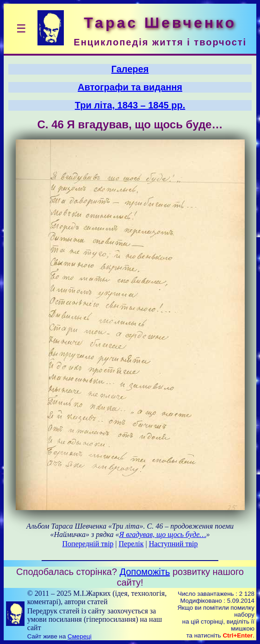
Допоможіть (145, 572)
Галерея (130, 69)
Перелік (131, 544)
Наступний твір (173, 544)
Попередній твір (88, 544)
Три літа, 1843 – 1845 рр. (130, 105)
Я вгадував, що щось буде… (163, 534)
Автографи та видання (130, 87)
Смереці (80, 636)
